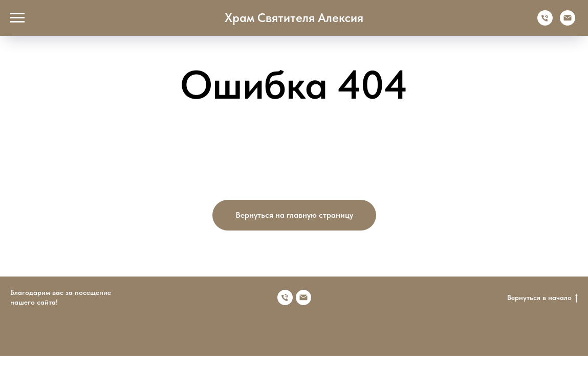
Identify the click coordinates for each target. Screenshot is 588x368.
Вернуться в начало (542, 298)
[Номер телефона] (285, 297)
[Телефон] (545, 23)
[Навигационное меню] (17, 18)
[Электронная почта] (568, 23)
